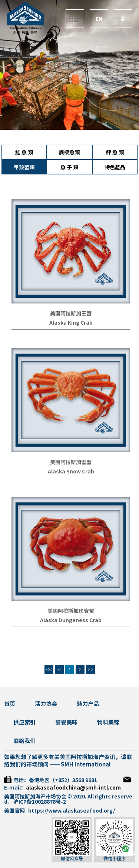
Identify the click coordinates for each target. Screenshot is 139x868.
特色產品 (115, 167)
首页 (10, 704)
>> (90, 670)
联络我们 (24, 741)
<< (49, 670)
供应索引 (24, 722)
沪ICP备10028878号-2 (40, 802)
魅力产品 (88, 704)
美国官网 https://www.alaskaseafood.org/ (59, 811)
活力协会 (46, 704)
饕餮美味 (66, 722)
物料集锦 (108, 722)
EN (99, 19)
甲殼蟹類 (24, 167)
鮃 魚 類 (115, 152)
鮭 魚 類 (24, 152)
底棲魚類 (69, 152)
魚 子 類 (69, 167)
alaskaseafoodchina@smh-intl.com (73, 788)
